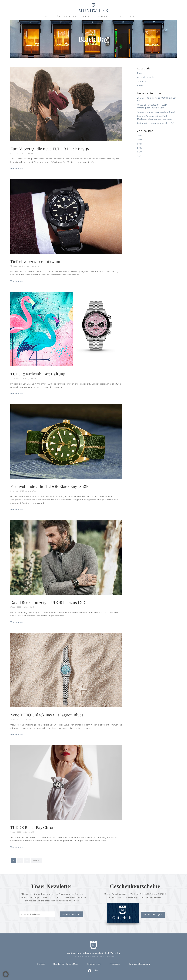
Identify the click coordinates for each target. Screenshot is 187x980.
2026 (140, 135)
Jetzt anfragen (153, 915)
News (119, 16)
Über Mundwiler (67, 16)
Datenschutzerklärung (139, 964)
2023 (140, 148)
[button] (6, 974)
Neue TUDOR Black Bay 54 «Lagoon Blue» (47, 715)
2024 (140, 144)
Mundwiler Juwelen (146, 77)
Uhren (87, 16)
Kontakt (132, 16)
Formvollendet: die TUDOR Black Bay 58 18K (50, 486)
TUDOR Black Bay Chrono (34, 827)
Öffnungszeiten (94, 964)
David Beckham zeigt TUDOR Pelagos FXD (48, 602)
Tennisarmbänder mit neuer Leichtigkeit (156, 112)
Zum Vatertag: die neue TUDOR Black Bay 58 (50, 149)
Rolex (48, 16)
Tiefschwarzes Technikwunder (38, 261)
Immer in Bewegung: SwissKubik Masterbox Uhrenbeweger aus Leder (155, 117)
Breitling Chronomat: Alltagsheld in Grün (156, 123)
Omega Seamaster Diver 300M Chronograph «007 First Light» (152, 106)
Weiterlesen (17, 169)
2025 (140, 140)
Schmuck (104, 16)
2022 (140, 152)
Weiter (36, 860)
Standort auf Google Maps (66, 964)
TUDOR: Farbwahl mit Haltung (38, 374)
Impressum (115, 964)
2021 (139, 156)
